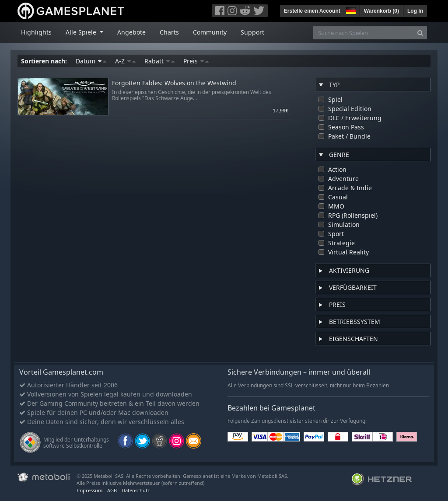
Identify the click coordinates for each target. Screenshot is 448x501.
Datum (91, 61)
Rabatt (159, 61)
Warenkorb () (381, 11)
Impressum (89, 490)
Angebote (131, 32)
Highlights (36, 32)
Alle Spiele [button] (82, 32)
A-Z (125, 61)
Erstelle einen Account (312, 11)
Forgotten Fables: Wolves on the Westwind (174, 83)
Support (252, 32)
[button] (350, 10)
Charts (169, 32)
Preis (196, 61)
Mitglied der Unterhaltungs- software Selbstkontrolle (77, 443)
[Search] (420, 33)
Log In (415, 11)
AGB (112, 490)
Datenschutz (136, 490)
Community (210, 32)
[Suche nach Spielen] (364, 33)
